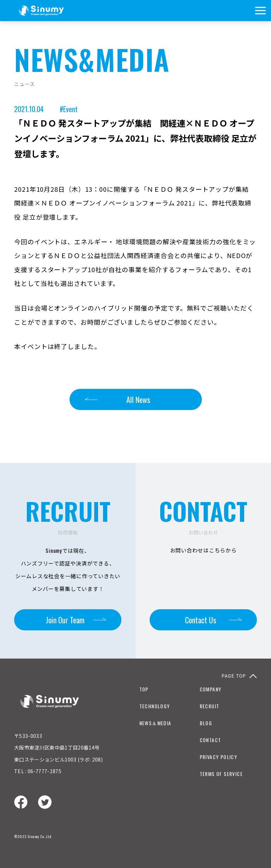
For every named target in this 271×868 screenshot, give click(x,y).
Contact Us (201, 620)
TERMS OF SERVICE (221, 774)
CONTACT (210, 740)
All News (138, 399)
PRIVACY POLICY (219, 757)
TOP (144, 689)
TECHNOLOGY (155, 706)
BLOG (206, 723)
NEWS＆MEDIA (155, 723)
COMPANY (211, 689)
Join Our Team (65, 620)
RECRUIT (210, 706)
